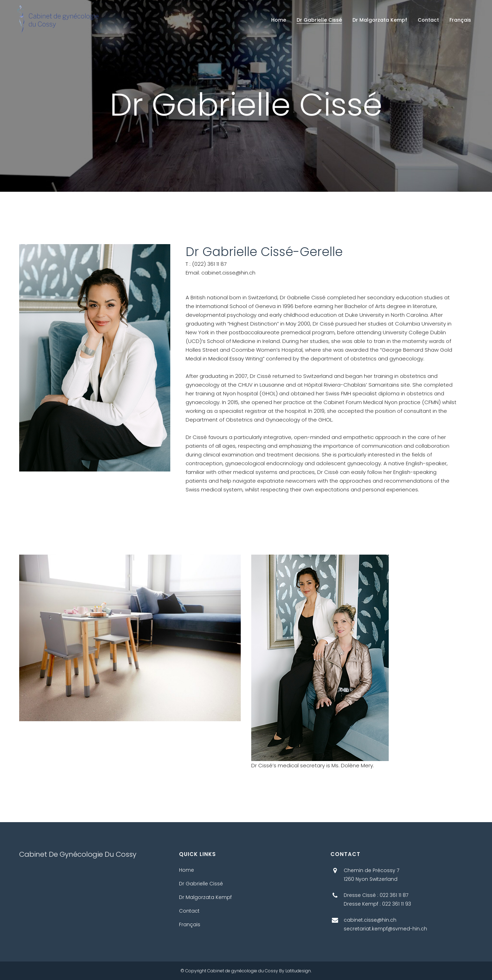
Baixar (25, 818)
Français (190, 924)
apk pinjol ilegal (179, 809)
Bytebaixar (65, 818)
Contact (189, 911)
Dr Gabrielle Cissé (201, 884)
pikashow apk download (32, 809)
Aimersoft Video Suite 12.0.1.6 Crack (111, 809)
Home (187, 870)
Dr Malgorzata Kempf (205, 897)
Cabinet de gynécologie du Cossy (243, 971)
